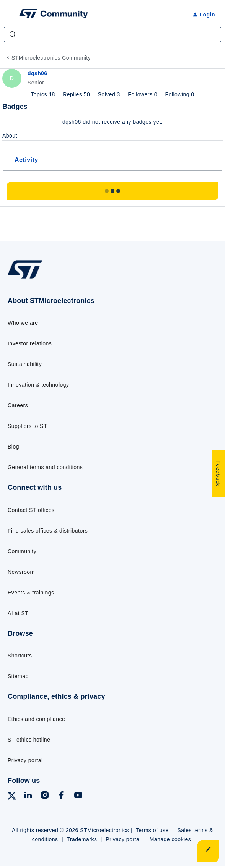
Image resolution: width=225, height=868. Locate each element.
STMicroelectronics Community (51, 58)
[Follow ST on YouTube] (78, 796)
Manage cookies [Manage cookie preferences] (170, 839)
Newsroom (21, 572)
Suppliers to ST (27, 426)
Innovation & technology (38, 385)
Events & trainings (31, 593)
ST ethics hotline (29, 740)
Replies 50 (77, 94)
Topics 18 (44, 94)
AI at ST (18, 613)
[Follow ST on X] (12, 797)
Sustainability (25, 364)
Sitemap (18, 676)
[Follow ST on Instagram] (45, 796)
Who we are (23, 323)
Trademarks (82, 839)
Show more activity (112, 189)
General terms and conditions (45, 467)
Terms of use (152, 830)
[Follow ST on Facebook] (61, 796)
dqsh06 (37, 73)
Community (22, 551)
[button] (8, 16)
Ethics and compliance (36, 719)
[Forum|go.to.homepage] (54, 15)
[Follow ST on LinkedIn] (28, 796)
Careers (18, 405)
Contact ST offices (31, 510)
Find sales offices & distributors (48, 531)
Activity (26, 160)
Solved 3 (110, 94)
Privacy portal (25, 760)
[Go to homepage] (25, 278)
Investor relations (30, 343)
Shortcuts (20, 656)
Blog (13, 447)
